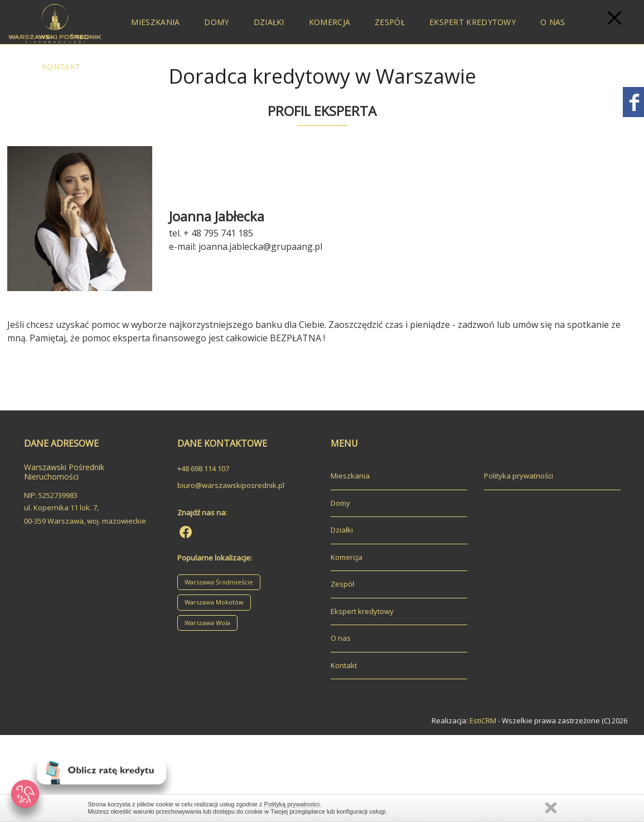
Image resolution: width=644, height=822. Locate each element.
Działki (269, 22)
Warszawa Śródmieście (219, 582)
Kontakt (61, 67)
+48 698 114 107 (203, 468)
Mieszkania (155, 22)
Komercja (330, 22)
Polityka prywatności (519, 476)
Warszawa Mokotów (214, 602)
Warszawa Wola (207, 623)
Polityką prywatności (292, 804)
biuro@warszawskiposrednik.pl (231, 485)
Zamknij (551, 808)
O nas (553, 22)
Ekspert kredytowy (473, 22)
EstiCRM (483, 721)
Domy (216, 22)
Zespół (390, 22)
